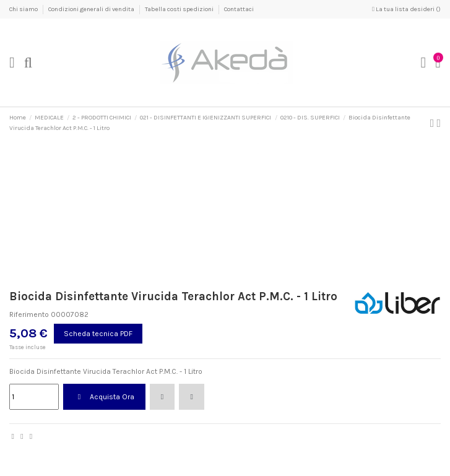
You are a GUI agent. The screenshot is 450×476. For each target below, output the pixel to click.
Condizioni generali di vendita (92, 9)
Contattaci (239, 9)
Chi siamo (24, 9)
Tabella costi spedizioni (180, 9)
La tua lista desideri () (406, 9)
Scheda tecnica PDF (98, 334)
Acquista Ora (104, 397)
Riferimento (29, 314)
